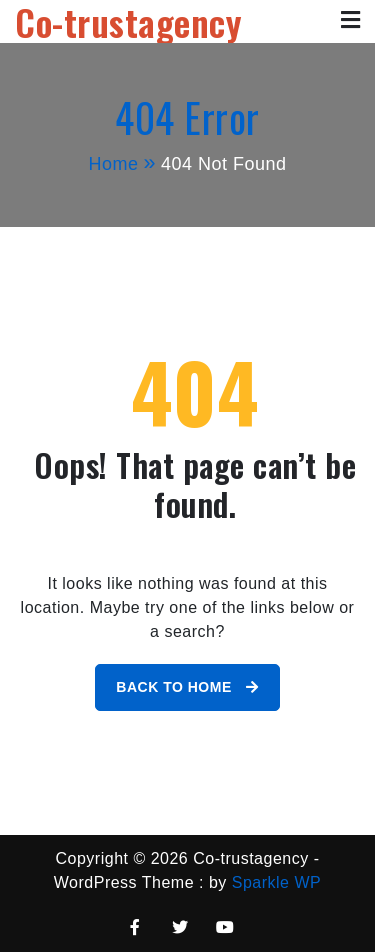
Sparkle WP (276, 882)
